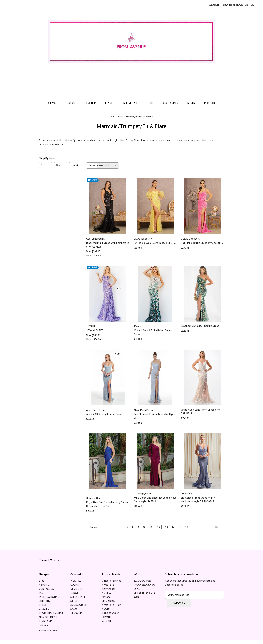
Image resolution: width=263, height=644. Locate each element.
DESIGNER (92, 103)
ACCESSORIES (172, 103)
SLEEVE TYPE (132, 103)
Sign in (227, 5)
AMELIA (106, 593)
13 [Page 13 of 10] (166, 527)
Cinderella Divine (112, 581)
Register (242, 5)
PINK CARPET (47, 621)
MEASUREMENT (48, 617)
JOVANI (106, 617)
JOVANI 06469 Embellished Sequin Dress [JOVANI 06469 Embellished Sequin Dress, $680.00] (153, 332)
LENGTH (111, 103)
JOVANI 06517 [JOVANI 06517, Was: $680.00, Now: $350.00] (94, 330)
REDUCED (209, 103)
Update (76, 165)
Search (214, 5)
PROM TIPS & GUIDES (51, 613)
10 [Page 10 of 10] (144, 527)
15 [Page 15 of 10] (180, 527)
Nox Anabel (109, 589)
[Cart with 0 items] (254, 5)
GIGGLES (44, 609)
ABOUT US (45, 585)
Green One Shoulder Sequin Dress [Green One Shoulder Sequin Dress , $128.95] (200, 326)
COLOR (73, 103)
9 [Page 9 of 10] (138, 527)
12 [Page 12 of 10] (159, 527)
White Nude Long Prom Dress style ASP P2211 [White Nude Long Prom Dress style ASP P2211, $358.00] (201, 412)
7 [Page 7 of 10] (127, 527)
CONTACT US (46, 589)
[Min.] (45, 165)
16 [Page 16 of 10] (187, 527)
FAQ (41, 593)
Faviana (106, 597)
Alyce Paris (108, 585)
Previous (93, 527)
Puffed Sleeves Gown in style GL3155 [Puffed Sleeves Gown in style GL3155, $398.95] (155, 243)
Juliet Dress (109, 601)
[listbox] (108, 165)
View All (106, 621)
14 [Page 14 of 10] (173, 527)
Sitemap (44, 625)
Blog (42, 581)
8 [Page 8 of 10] (133, 527)
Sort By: (92, 165)
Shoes (193, 103)
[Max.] (61, 165)
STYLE (152, 103)
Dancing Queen (111, 613)
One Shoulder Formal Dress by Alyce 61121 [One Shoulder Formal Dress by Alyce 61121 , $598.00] (154, 416)
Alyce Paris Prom (112, 605)
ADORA (106, 609)
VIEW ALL (55, 103)
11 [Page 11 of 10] (151, 527)
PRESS (43, 605)
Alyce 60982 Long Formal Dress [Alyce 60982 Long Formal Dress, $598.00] (104, 414)
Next (220, 527)
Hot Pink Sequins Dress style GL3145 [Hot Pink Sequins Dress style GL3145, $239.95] (202, 243)
